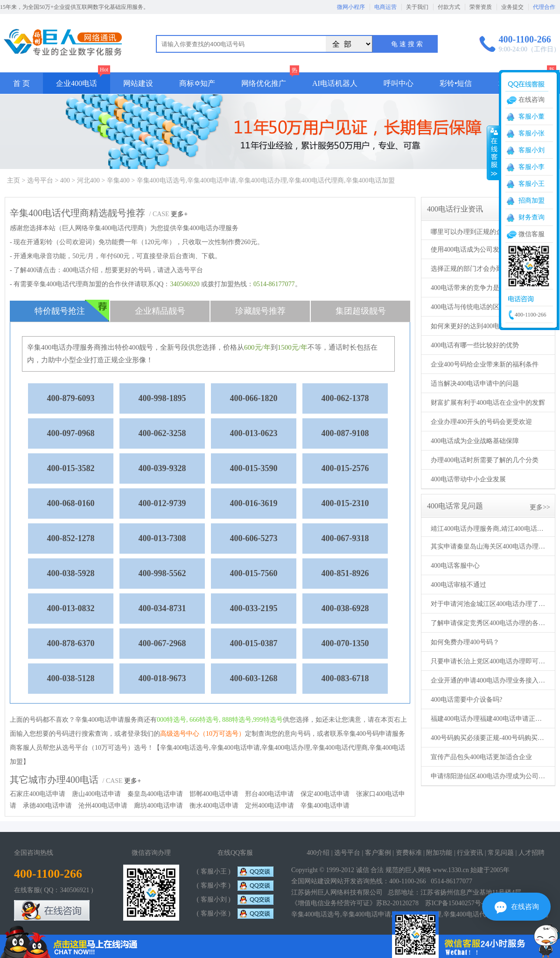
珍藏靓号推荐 (260, 311)
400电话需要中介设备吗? (466, 700)
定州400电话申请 (269, 806)
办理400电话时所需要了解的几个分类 (485, 460)
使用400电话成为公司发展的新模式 (481, 250)
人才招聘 (532, 853)
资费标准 (409, 853)
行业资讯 (470, 853)
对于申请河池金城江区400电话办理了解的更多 (489, 604)
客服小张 (532, 133)
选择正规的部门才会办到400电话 (478, 269)
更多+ (179, 214)
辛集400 (118, 180)
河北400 (88, 180)
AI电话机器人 (335, 83)
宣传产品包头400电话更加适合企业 (481, 757)
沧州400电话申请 (103, 806)
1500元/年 (293, 347)
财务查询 (532, 217)
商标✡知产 (197, 83)
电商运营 (385, 7)
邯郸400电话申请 (214, 794)
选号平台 (40, 180)
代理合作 (544, 7)
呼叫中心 (399, 83)
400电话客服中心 (455, 566)
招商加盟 (532, 201)
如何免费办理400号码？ (465, 642)
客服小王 (532, 184)
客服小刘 (532, 150)
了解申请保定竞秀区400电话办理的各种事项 (489, 623)
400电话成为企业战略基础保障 (475, 441)
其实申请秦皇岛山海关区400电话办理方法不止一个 (489, 546)
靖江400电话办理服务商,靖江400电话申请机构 (489, 529)
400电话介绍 (80, 270)
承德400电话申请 (47, 806)
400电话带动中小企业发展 (468, 479)
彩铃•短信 (456, 83)
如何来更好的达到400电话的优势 (478, 326)
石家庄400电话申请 (38, 794)
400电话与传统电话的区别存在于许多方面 (489, 307)
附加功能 (439, 853)
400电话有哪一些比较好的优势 (475, 345)
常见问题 (501, 853)
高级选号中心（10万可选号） (203, 734)
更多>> (540, 507)
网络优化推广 (264, 83)
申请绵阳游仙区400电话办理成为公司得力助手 (489, 776)
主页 (14, 180)
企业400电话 (77, 83)
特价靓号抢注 (72, 311)
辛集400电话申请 (325, 806)
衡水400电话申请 (214, 806)
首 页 (21, 83)
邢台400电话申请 (269, 794)
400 (65, 180)
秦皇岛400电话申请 (155, 794)
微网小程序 (351, 7)
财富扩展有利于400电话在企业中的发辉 (488, 403)
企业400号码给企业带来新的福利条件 (485, 364)
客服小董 (532, 116)
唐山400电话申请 (96, 794)
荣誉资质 (481, 7)
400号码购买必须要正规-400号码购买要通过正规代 (489, 738)
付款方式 (449, 7)
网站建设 (138, 83)
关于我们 (417, 7)
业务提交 (512, 7)
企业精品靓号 (160, 311)
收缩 (493, 153)
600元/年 (257, 347)
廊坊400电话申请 (158, 806)
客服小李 (532, 167)
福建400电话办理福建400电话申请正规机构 (489, 719)
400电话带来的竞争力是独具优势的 (481, 288)
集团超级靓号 (361, 311)
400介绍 (318, 853)
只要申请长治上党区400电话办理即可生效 (489, 661)
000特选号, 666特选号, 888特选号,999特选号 (220, 720)
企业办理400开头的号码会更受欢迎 (481, 422)
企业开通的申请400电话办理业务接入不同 (489, 680)
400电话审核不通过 (458, 585)
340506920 (185, 284)
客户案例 (378, 853)
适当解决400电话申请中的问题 (475, 384)
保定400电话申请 (325, 794)
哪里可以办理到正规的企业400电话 (481, 232)
